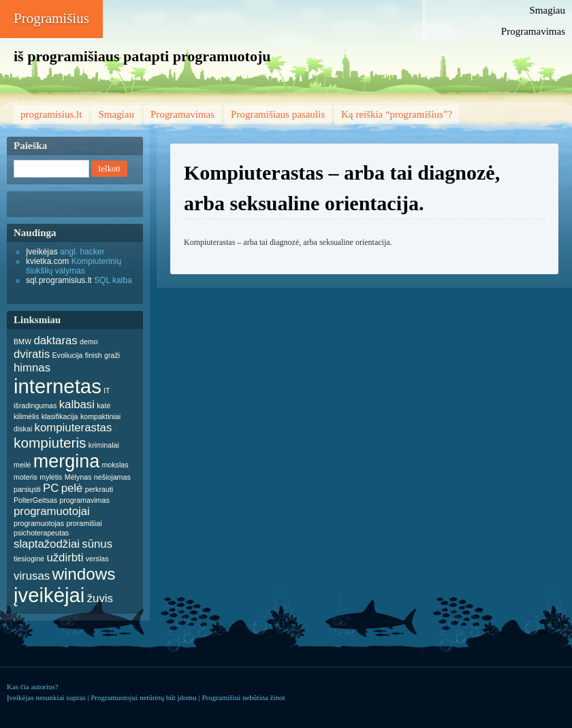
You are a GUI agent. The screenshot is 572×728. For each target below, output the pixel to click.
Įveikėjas (42, 252)
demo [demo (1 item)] (89, 342)
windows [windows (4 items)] (83, 574)
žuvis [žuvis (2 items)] (100, 598)
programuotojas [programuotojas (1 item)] (39, 523)
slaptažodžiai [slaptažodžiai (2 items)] (47, 544)
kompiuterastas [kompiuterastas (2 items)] (74, 428)
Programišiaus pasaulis (278, 114)
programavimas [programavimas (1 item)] (84, 500)
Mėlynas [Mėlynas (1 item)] (78, 477)
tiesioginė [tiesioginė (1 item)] (29, 559)
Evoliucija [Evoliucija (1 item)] (67, 355)
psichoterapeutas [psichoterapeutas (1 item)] (41, 533)
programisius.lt (51, 114)
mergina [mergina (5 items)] (66, 461)
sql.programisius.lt (59, 280)
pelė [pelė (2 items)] (72, 488)
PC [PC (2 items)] (51, 488)
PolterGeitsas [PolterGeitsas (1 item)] (35, 500)
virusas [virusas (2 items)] (32, 576)
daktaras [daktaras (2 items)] (55, 341)
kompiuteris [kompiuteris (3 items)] (50, 443)
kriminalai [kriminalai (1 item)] (104, 445)
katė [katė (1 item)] (104, 406)
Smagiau (548, 10)
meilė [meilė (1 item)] (22, 465)
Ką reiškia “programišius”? (397, 114)
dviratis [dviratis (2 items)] (32, 354)
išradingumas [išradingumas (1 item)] (35, 406)
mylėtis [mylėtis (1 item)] (51, 477)
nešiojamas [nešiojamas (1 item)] (112, 477)
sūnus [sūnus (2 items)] (97, 544)
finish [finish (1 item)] (94, 355)
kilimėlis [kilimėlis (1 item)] (26, 416)
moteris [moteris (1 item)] (26, 477)
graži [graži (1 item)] (112, 355)
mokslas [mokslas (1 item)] (115, 465)
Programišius (51, 18)
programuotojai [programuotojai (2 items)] (52, 511)
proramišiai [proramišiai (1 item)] (84, 523)
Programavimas (533, 31)
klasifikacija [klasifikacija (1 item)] (60, 416)
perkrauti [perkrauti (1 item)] (99, 489)
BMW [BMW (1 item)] (22, 342)
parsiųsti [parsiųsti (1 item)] (27, 489)
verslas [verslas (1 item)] (97, 559)
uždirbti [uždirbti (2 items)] (65, 558)
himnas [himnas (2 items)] (32, 368)
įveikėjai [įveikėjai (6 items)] (49, 595)
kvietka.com (47, 261)
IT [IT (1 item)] (107, 391)
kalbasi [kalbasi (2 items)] (77, 404)
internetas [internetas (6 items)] (58, 386)
